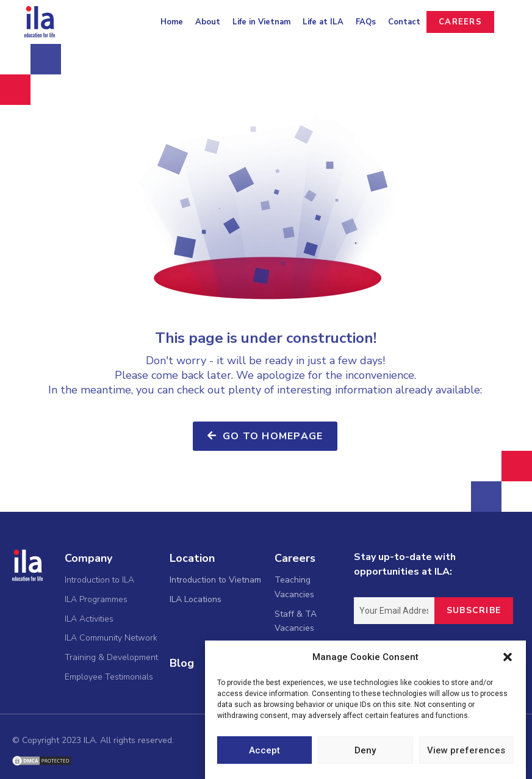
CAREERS (460, 22)
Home (172, 22)
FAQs (366, 22)
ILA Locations (196, 599)
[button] (508, 658)
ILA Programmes (96, 599)
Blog (182, 663)
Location (192, 558)
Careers (295, 558)
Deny (365, 751)
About (208, 22)
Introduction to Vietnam (215, 580)
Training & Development (111, 657)
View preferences (466, 751)
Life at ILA (323, 22)
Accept (264, 751)
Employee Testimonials (109, 677)
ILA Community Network (111, 638)
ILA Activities (89, 619)
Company (88, 558)
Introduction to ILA (99, 580)
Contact (404, 22)
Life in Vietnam (261, 22)
